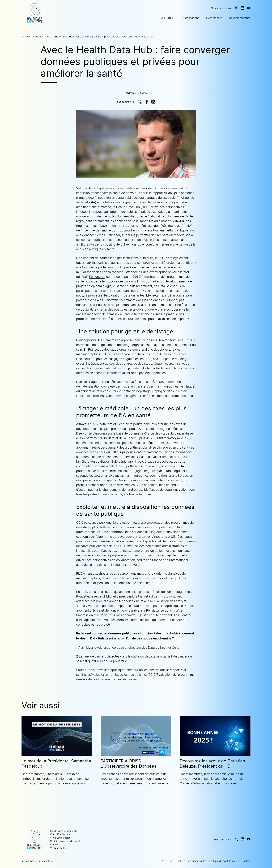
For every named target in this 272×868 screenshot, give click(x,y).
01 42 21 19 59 (58, 848)
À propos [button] (167, 18)
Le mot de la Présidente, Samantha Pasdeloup (56, 764)
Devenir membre (240, 18)
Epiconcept (97, 277)
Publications (191, 18)
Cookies (246, 861)
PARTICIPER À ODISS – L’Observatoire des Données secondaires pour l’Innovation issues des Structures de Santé (132, 764)
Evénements (214, 18)
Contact (180, 861)
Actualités (38, 36)
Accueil (26, 36)
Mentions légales (197, 861)
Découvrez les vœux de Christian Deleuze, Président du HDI (212, 764)
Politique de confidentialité (224, 861)
